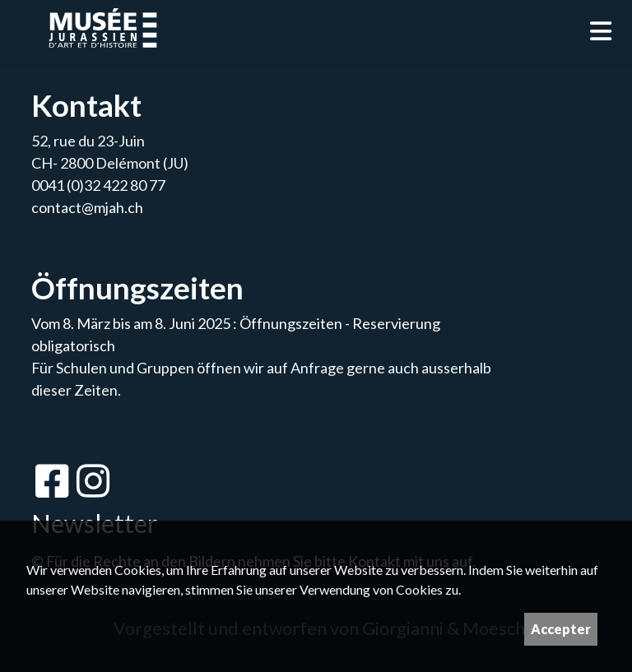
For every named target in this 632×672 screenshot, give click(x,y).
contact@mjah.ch (87, 207)
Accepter (561, 629)
